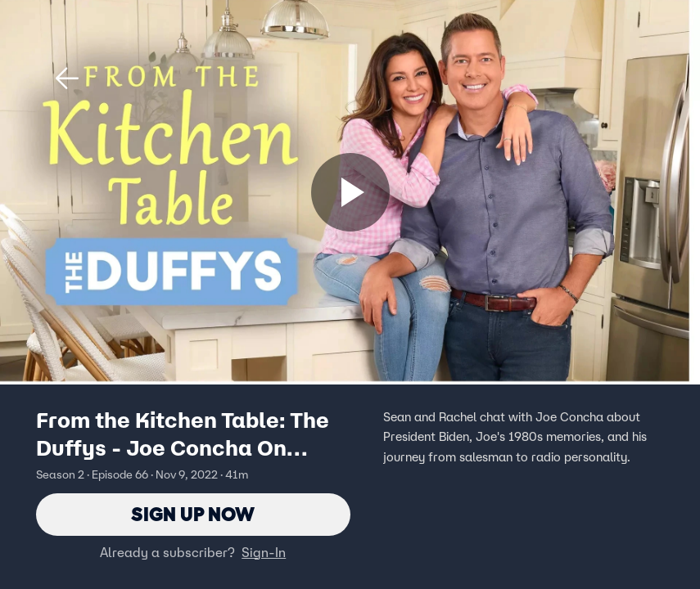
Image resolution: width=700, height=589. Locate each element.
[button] (67, 79)
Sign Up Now (193, 514)
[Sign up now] (350, 192)
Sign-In (264, 552)
